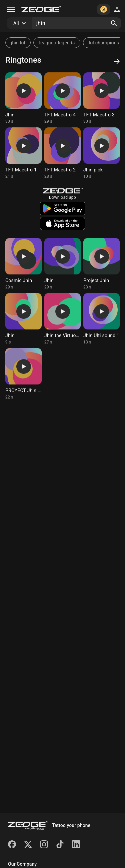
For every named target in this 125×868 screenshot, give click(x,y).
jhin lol (18, 43)
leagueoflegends (57, 43)
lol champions (104, 43)
